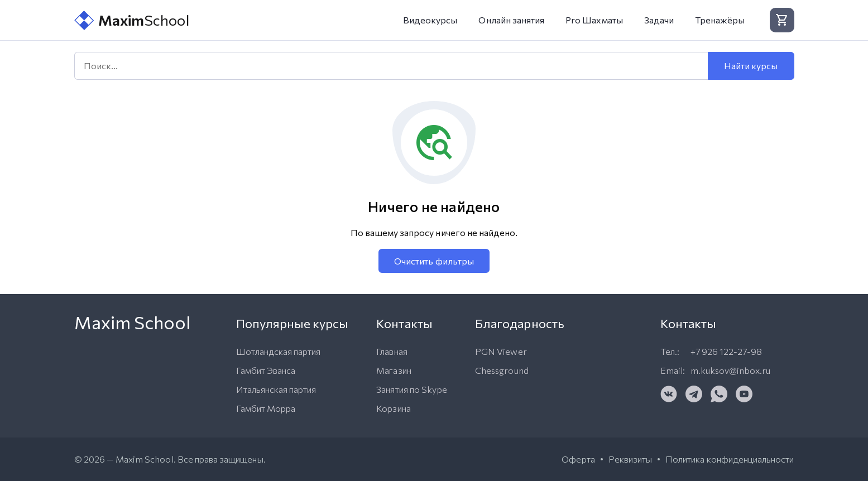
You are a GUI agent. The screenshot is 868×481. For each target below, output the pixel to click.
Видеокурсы (430, 20)
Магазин (394, 370)
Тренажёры (720, 20)
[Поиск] (391, 66)
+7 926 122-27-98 (726, 351)
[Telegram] (694, 394)
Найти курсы (751, 66)
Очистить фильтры (434, 261)
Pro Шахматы (594, 20)
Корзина (393, 408)
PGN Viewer (501, 351)
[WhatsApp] (719, 394)
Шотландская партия (279, 351)
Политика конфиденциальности (730, 459)
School (132, 20)
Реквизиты (630, 459)
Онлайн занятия (511, 20)
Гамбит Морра (266, 408)
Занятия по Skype (412, 389)
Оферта (578, 459)
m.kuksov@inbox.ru (731, 370)
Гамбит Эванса (266, 370)
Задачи (659, 20)
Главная (392, 351)
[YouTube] (744, 394)
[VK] (669, 394)
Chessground (502, 370)
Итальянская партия (276, 389)
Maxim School (145, 459)
